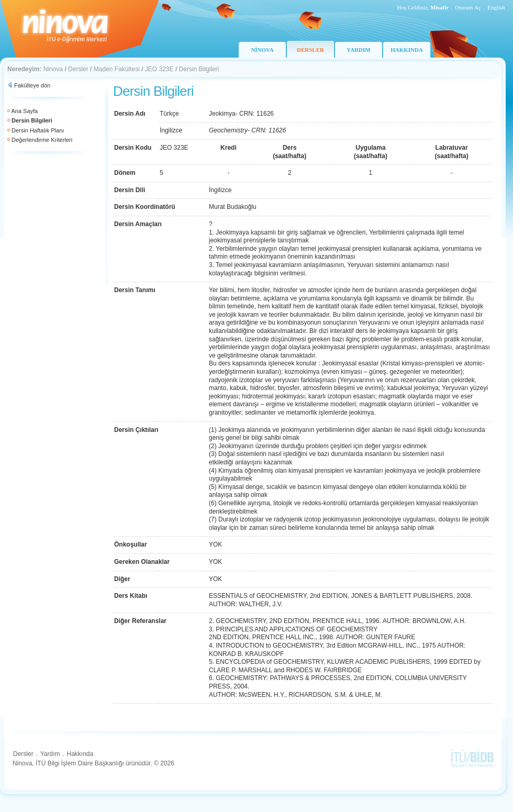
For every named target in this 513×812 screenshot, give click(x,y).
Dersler (78, 69)
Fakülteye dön (32, 85)
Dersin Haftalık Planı (38, 130)
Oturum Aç (468, 7)
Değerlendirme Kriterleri (42, 140)
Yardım (50, 754)
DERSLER (310, 50)
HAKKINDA (407, 50)
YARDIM (358, 50)
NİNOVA (262, 50)
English (496, 7)
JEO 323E (159, 69)
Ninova (53, 69)
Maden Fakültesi (117, 69)
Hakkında (80, 754)
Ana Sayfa (24, 111)
